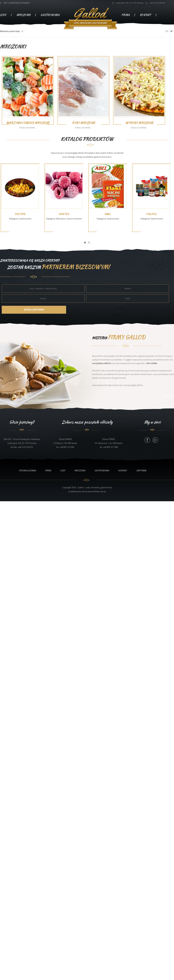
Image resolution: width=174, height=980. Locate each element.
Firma (126, 15)
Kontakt (145, 15)
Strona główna (27, 470)
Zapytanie (128, 29)
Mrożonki (23, 15)
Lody (3, 15)
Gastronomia (50, 15)
